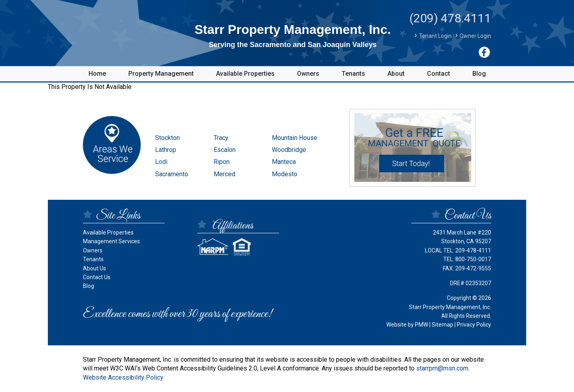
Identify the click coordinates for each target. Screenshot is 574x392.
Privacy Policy (474, 325)
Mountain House (295, 138)
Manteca (284, 162)
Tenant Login (435, 36)
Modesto (285, 174)
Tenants (353, 74)
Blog (479, 74)
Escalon (225, 150)
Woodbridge (289, 150)
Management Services (111, 241)
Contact (438, 74)
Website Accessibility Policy (123, 377)
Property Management (161, 74)
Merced (224, 174)
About (396, 74)
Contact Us (97, 277)
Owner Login (475, 36)
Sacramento (172, 174)
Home (97, 74)
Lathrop (166, 150)
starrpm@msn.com (442, 368)
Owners (308, 74)
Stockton (167, 138)
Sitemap (442, 325)
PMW (422, 325)
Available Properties (245, 74)
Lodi (161, 162)
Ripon (222, 162)
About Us (94, 268)
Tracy (221, 138)
